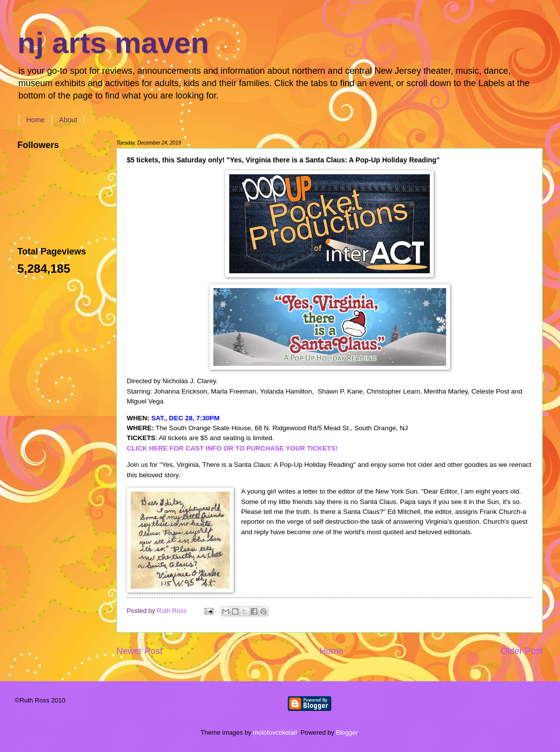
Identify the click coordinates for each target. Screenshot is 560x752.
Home (35, 120)
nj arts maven (113, 43)
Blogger (347, 732)
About (68, 120)
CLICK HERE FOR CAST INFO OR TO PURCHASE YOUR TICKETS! (232, 448)
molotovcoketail (275, 732)
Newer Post (139, 651)
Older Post (522, 651)
